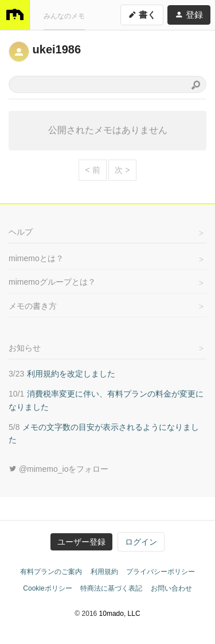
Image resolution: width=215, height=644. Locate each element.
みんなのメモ (64, 15)
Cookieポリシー (47, 588)
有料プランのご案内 (51, 572)
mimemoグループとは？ (52, 282)
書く (142, 14)
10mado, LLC (120, 614)
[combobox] (107, 84)
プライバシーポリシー (161, 572)
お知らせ (25, 348)
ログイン (141, 542)
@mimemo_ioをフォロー (58, 469)
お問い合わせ (171, 588)
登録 (189, 14)
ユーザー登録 (81, 542)
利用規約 (104, 572)
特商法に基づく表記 (111, 588)
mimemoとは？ (36, 258)
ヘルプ (21, 232)
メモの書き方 (33, 306)
